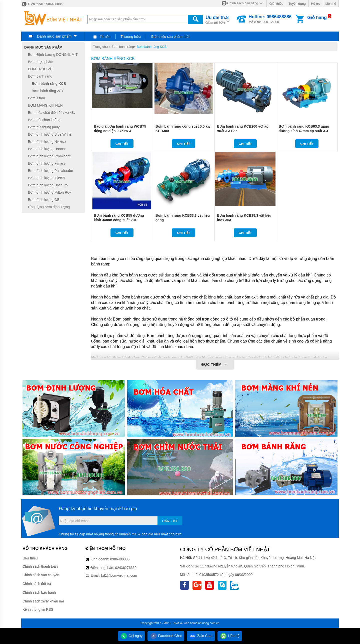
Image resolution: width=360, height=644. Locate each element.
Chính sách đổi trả (37, 584)
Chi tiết (122, 144)
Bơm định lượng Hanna (46, 149)
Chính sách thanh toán (40, 566)
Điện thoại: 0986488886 (42, 4)
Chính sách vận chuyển (41, 575)
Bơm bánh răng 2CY (48, 91)
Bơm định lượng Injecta (46, 178)
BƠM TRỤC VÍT (40, 69)
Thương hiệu (130, 37)
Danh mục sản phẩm (54, 36)
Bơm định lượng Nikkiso (47, 142)
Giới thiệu (276, 4)
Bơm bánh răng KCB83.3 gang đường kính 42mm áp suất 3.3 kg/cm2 (304, 131)
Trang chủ (100, 47)
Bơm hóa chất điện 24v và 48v (52, 113)
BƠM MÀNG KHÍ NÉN (45, 105)
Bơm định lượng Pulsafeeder (50, 171)
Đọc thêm (215, 365)
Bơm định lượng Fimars (46, 163)
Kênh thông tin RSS (38, 609)
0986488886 (120, 559)
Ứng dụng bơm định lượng (49, 207)
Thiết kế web (181, 623)
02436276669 (126, 568)
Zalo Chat (201, 636)
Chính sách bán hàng (243, 3)
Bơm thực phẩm (41, 62)
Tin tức (101, 37)
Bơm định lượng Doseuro (48, 185)
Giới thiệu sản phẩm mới (170, 37)
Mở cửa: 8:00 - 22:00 (270, 19)
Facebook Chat (166, 636)
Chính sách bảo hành (39, 592)
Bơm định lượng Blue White (50, 134)
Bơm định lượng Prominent (49, 156)
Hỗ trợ (316, 4)
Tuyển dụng (297, 4)
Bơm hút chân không (44, 120)
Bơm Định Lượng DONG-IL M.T (53, 55)
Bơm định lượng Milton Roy (49, 192)
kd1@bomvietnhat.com (119, 575)
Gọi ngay (131, 636)
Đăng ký (170, 521)
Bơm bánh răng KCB (151, 47)
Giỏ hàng (317, 18)
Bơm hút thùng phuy (44, 127)
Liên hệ (331, 4)
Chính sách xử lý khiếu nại (43, 601)
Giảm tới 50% (217, 19)
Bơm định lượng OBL (45, 200)
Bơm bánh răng (123, 47)
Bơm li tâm (36, 98)
